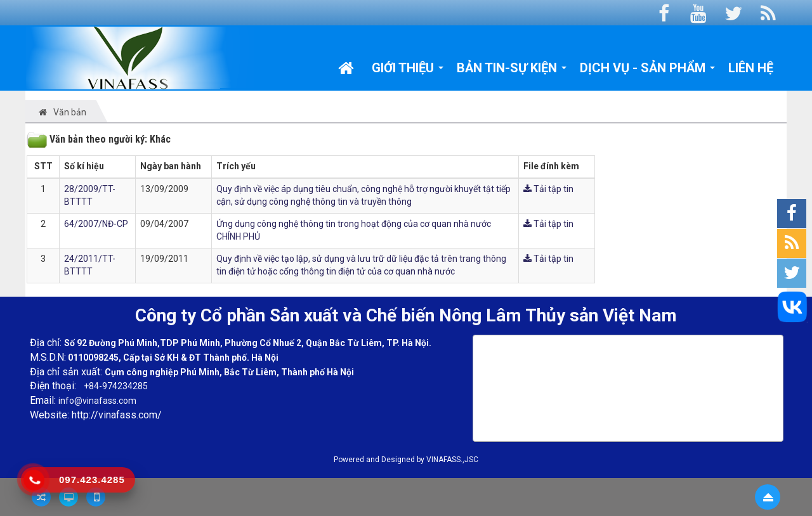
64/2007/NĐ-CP (96, 224)
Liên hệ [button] (751, 68)
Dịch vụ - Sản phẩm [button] (648, 71)
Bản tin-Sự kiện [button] (512, 71)
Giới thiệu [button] (408, 71)
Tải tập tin (548, 189)
